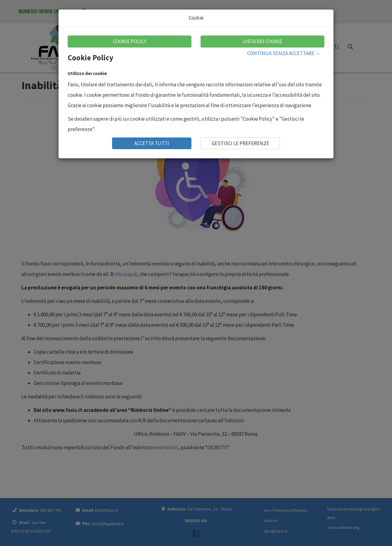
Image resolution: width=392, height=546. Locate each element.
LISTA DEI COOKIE (263, 41)
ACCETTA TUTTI (152, 143)
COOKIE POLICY (130, 41)
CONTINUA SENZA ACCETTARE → (284, 53)
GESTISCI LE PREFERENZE (240, 143)
